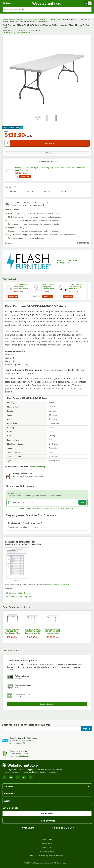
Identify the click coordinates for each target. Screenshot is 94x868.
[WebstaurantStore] (34, 765)
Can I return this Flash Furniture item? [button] (25, 523)
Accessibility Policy (47, 852)
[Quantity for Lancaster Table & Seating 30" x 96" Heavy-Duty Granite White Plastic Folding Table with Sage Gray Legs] (17, 177)
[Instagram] (5, 777)
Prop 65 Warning (37, 467)
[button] (38, 118)
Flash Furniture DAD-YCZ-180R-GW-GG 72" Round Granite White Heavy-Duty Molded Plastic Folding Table (53, 631)
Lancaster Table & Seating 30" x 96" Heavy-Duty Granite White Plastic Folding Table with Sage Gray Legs (50, 169)
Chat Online (27, 828)
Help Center (47, 814)
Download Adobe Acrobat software (57, 584)
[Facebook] (18, 777)
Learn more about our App (20, 756)
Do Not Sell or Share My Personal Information (47, 856)
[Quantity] (7, 143)
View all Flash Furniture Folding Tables (68, 262)
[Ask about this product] (47, 502)
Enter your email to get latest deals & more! (26, 725)
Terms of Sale (47, 840)
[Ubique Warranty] (17, 564)
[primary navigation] (8, 3)
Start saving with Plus (18, 743)
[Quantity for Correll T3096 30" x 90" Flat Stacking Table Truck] (61, 297)
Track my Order (47, 821)
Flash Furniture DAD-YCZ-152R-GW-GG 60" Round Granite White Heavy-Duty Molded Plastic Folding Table (33, 631)
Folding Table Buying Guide (29, 597)
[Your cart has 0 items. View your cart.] (88, 3)
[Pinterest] (31, 777)
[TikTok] (24, 777)
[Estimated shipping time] (43, 205)
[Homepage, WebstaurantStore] (47, 3)
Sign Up (87, 729)
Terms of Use (58, 508)
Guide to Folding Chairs (27, 593)
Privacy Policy (70, 508)
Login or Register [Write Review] (47, 704)
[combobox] (47, 10)
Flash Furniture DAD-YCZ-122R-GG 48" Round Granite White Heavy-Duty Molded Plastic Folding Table (13, 631)
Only (6, 131)
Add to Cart (25, 177)
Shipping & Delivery (63, 828)
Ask (83, 502)
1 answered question (23, 33)
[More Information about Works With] (15, 279)
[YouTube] (11, 777)
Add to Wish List (47, 153)
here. (34, 373)
